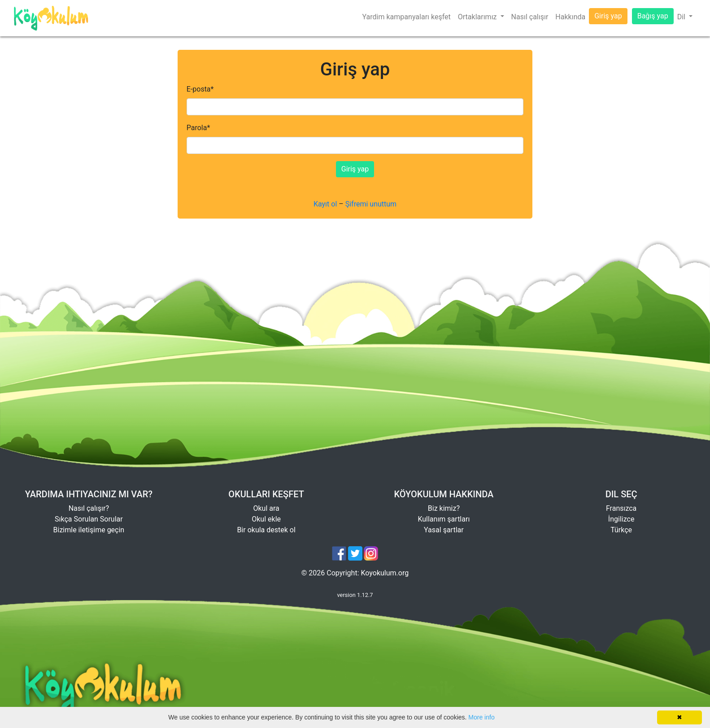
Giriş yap (608, 16)
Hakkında (570, 17)
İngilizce (621, 519)
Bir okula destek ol (266, 530)
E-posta (200, 89)
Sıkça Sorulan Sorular (89, 519)
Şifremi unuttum (371, 204)
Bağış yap (653, 16)
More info (481, 717)
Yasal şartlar (444, 530)
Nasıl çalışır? (89, 508)
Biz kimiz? (444, 508)
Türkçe (621, 530)
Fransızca (621, 508)
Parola (198, 128)
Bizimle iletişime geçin (89, 530)
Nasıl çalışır (530, 17)
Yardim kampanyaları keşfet (407, 17)
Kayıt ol (325, 204)
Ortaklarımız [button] (478, 17)
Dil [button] (682, 17)
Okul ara (266, 508)
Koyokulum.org (385, 573)
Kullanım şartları (444, 519)
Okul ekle (266, 519)
